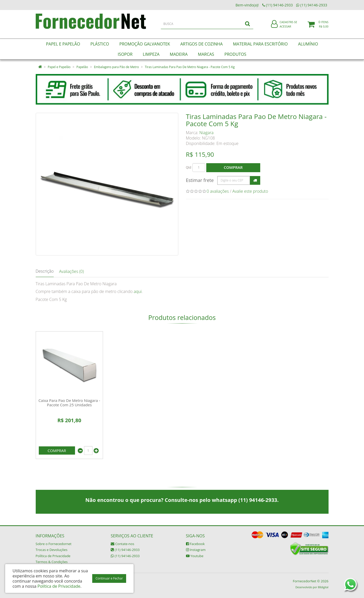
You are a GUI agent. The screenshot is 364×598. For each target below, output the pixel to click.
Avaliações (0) (71, 271)
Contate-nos (122, 544)
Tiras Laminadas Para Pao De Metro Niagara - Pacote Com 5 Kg (190, 67)
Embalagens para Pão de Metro (116, 67)
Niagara (206, 133)
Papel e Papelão (59, 67)
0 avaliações (218, 191)
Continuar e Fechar (109, 578)
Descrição (45, 271)
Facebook (195, 544)
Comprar (233, 167)
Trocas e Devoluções (52, 550)
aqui (138, 291)
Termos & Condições (52, 562)
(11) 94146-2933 (125, 550)
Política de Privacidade (53, 556)
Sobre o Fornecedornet (54, 544)
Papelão (82, 67)
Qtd (189, 167)
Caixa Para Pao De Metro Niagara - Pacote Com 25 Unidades (69, 403)
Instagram (196, 550)
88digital (323, 587)
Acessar (285, 29)
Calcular (255, 180)
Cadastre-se (288, 25)
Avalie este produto (250, 191)
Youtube (195, 556)
